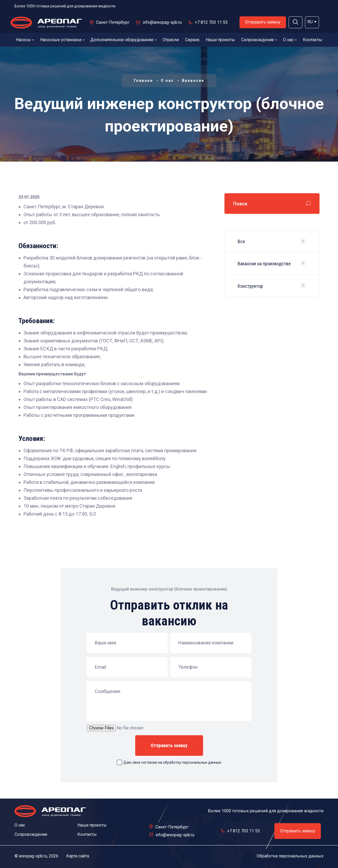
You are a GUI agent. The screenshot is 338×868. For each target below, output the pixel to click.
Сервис (192, 40)
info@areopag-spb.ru (162, 22)
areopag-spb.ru (33, 856)
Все (241, 241)
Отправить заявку (263, 22)
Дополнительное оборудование (123, 40)
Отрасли (171, 40)
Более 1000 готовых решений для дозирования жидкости (65, 6)
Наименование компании (206, 643)
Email (100, 667)
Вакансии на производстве (264, 264)
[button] (295, 22)
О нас (290, 40)
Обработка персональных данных (290, 856)
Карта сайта (78, 856)
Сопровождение (259, 40)
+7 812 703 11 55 (211, 22)
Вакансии (193, 81)
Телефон (188, 667)
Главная (144, 81)
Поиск (240, 204)
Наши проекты (220, 40)
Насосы (25, 40)
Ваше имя (105, 643)
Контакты (313, 40)
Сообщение (108, 691)
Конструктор (250, 286)
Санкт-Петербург (113, 22)
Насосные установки (62, 40)
